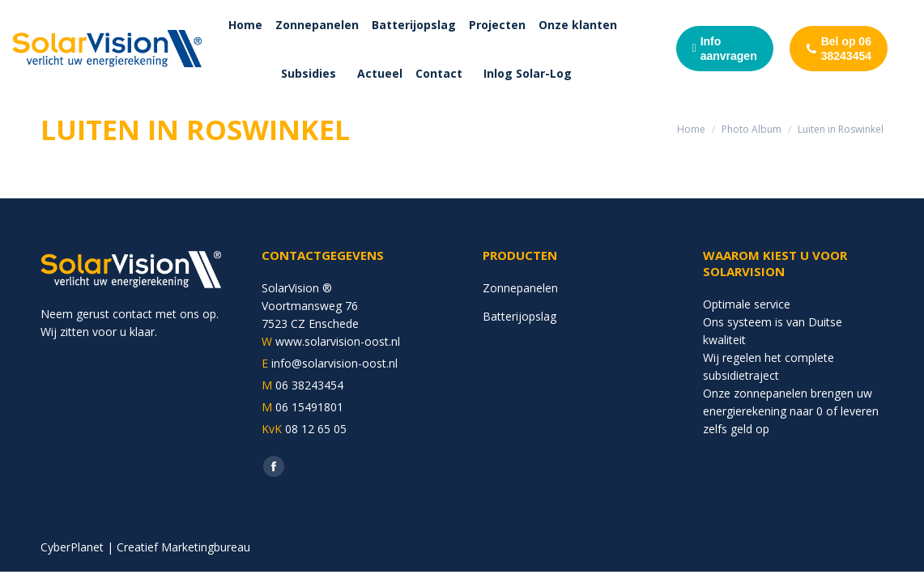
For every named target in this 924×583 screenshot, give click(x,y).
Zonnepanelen (520, 288)
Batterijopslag (519, 316)
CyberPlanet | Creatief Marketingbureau (145, 547)
